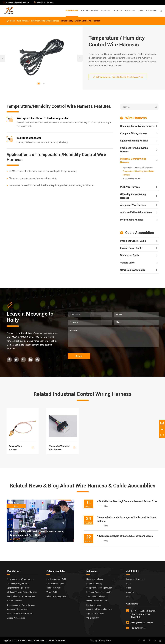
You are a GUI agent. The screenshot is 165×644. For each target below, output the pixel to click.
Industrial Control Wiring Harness (45, 21)
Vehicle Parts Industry (96, 596)
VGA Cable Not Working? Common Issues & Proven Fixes (127, 501)
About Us (118, 10)
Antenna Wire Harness (132, 178)
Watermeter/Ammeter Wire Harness (138, 168)
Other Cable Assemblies (133, 270)
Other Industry (92, 618)
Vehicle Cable (127, 263)
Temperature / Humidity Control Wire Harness (80, 21)
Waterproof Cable (130, 255)
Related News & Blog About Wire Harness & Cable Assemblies (82, 486)
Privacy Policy (105, 640)
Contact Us (152, 10)
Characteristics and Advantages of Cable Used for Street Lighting (127, 519)
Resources (130, 10)
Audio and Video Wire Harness (136, 212)
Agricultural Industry (95, 614)
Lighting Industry (94, 605)
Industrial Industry (94, 584)
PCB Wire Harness (130, 187)
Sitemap (94, 640)
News (141, 10)
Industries (106, 10)
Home (13, 21)
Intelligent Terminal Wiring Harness (134, 150)
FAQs (129, 584)
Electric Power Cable (131, 248)
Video (129, 588)
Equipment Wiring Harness (134, 141)
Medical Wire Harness (132, 220)
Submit (79, 356)
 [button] (3, 58)
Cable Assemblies (90, 10)
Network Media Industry (97, 601)
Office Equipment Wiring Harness (133, 196)
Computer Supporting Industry (99, 588)
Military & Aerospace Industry (99, 592)
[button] (39, 83)
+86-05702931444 (44, 2)
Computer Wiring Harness (134, 133)
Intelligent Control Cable (133, 241)
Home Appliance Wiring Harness (137, 126)
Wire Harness (72, 10)
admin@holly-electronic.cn (16, 2)
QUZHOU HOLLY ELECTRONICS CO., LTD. (31, 640)
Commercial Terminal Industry (99, 609)
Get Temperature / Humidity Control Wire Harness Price (118, 77)
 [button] (80, 58)
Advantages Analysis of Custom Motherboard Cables (125, 536)
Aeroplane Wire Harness (133, 205)
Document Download (135, 579)
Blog (128, 596)
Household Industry (95, 579)
